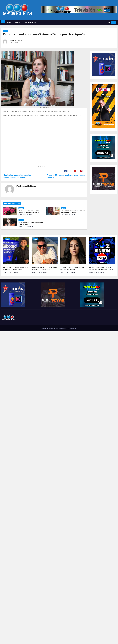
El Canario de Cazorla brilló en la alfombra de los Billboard (16, 269)
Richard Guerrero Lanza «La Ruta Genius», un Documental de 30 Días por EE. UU (44, 270)
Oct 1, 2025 (65, 214)
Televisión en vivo (30, 23)
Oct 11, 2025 (23, 214)
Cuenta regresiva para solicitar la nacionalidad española (73, 212)
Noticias (18, 23)
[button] (109, 23)
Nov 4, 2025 (8, 273)
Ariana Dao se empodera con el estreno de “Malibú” (72, 269)
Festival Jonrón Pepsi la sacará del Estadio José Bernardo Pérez (101, 269)
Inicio (9, 23)
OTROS (36, 239)
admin (30, 214)
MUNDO (5, 31)
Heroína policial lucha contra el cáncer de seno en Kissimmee (30, 212)
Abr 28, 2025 (23, 226)
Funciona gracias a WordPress (50, 328)
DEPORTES (94, 239)
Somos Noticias (17, 40)
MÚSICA (7, 239)
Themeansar (73, 328)
